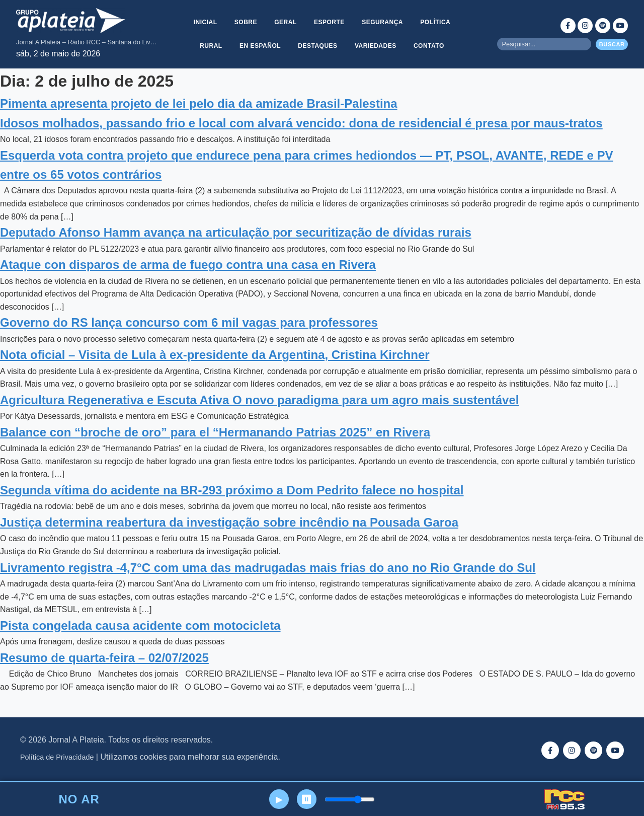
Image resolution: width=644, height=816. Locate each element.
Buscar (612, 44)
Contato (430, 46)
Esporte (329, 22)
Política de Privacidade (57, 757)
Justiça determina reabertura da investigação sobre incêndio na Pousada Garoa (229, 522)
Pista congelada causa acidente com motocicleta (140, 625)
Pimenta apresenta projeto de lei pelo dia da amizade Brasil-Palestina (199, 103)
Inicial (204, 22)
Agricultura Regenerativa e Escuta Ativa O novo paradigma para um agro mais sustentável (259, 400)
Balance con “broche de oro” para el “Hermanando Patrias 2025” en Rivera (215, 432)
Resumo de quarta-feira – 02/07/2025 (104, 658)
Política (437, 22)
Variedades (376, 46)
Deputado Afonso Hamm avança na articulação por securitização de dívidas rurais (236, 232)
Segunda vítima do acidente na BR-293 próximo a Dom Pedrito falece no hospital (232, 490)
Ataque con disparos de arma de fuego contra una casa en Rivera (188, 265)
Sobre (245, 22)
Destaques (317, 46)
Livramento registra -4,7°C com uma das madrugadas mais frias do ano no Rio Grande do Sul (268, 568)
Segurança (383, 22)
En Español (260, 46)
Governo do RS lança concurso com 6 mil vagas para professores (189, 322)
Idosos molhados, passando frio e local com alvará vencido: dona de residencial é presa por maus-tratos (301, 123)
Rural (210, 46)
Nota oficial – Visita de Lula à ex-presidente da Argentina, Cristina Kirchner (215, 355)
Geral (286, 22)
